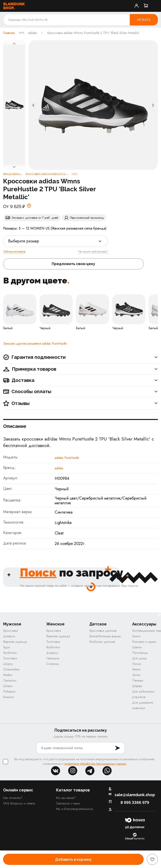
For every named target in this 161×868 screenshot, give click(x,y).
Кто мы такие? (66, 798)
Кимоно (8, 697)
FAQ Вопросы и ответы (19, 803)
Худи (7, 647)
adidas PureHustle (67, 458)
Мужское (12, 624)
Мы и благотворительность (75, 809)
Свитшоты (10, 680)
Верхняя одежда (15, 642)
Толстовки (10, 658)
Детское (98, 624)
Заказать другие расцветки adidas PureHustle (35, 344)
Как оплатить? (13, 798)
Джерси (9, 636)
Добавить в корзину (73, 859)
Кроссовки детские (103, 631)
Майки (8, 675)
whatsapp (107, 771)
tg (90, 771)
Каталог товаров (73, 790)
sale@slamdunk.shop (135, 795)
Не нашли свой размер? (93, 251)
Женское (55, 624)
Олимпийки (11, 669)
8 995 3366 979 (135, 802)
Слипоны (53, 664)
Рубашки (9, 691)
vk (56, 771)
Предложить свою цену (73, 264)
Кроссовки (11, 631)
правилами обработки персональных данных (95, 764)
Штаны (8, 686)
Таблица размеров (14, 251)
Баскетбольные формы (105, 636)
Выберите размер (24, 241)
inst (73, 771)
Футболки (10, 653)
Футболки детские (102, 642)
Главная (9, 33)
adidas (32, 33)
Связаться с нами (68, 803)
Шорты (8, 664)
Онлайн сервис (18, 790)
